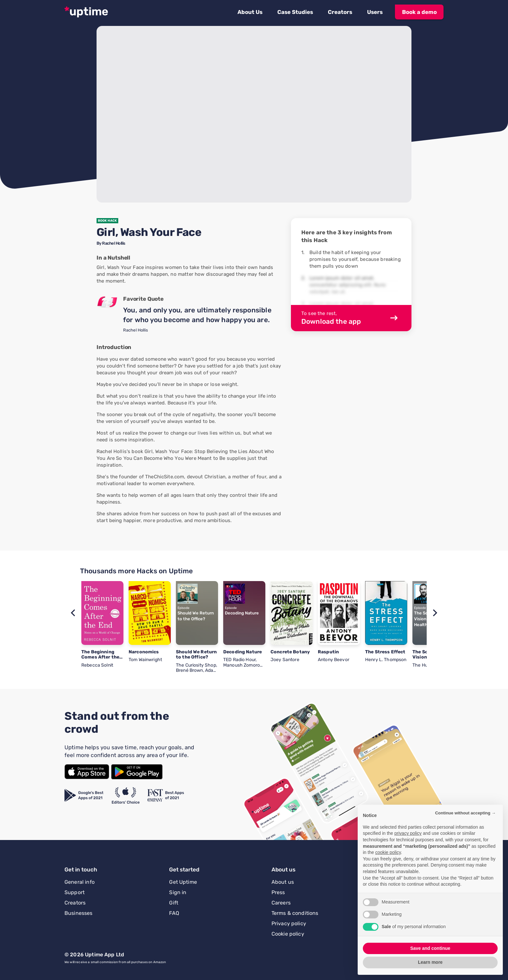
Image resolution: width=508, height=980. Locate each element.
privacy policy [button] (408, 833)
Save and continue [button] (430, 948)
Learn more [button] (430, 962)
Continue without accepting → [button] (465, 813)
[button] (250, 12)
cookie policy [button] (388, 852)
